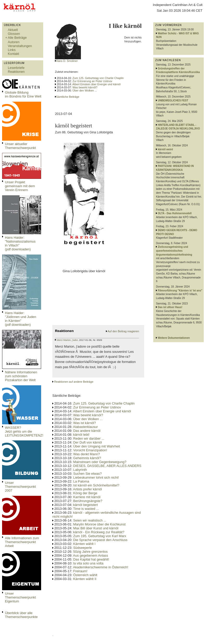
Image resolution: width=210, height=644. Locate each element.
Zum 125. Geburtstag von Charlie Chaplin (98, 78)
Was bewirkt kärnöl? (85, 87)
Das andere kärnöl (87, 431)
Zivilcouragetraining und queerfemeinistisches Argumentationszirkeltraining (174, 251)
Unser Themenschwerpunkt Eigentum (20, 597)
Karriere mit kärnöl (87, 497)
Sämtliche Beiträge (68, 97)
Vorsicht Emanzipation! (90, 450)
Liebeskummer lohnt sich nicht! (96, 477)
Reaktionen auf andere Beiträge (74, 382)
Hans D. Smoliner (67, 61)
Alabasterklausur (85, 427)
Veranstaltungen (20, 46)
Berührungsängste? (88, 501)
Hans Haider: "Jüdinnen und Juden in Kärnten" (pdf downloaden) (21, 319)
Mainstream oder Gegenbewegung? (100, 462)
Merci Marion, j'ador (67, 340)
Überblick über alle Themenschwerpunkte (21, 615)
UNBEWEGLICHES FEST (173, 100)
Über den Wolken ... (85, 90)
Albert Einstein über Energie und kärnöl (96, 84)
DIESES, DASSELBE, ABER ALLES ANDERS (107, 466)
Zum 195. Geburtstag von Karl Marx (100, 536)
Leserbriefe (16, 68)
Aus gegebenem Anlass (91, 555)
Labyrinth (80, 470)
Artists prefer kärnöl (88, 489)
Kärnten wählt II (85, 579)
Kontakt (13, 54)
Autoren (14, 42)
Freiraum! (80, 571)
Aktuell (13, 30)
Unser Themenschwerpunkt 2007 (20, 487)
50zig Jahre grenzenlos (90, 552)
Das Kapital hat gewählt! (91, 559)
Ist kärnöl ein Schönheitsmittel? (96, 485)
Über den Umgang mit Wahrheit (96, 446)
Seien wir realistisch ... (90, 520)
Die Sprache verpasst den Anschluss (100, 540)
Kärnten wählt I (84, 544)
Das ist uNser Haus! (170, 307)
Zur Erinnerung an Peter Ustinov (93, 81)
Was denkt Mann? (87, 454)
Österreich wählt (85, 575)
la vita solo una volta (88, 563)
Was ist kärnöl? (84, 423)
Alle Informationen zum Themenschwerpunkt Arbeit (22, 542)
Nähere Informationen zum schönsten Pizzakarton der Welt (21, 376)
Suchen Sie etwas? (87, 474)
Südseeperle (82, 548)
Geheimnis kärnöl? (87, 458)
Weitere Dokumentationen (174, 338)
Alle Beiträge (17, 38)
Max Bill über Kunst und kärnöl (96, 528)
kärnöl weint (165, 149)
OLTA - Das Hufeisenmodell (175, 213)
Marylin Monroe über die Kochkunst (99, 524)
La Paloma (81, 481)
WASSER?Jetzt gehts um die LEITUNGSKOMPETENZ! (24, 431)
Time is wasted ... (86, 509)
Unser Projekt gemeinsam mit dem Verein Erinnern (20, 186)
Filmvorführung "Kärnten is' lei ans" (180, 291)
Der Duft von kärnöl (87, 442)
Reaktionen (16, 72)
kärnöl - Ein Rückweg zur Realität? (99, 532)
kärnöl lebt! (81, 435)
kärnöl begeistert (85, 505)
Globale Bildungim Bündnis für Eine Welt (23, 94)
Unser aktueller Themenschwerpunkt (20, 146)
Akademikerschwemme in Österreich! (101, 567)
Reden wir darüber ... (89, 438)
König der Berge (85, 493)
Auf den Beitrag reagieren (123, 331)
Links (12, 50)
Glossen (14, 34)
